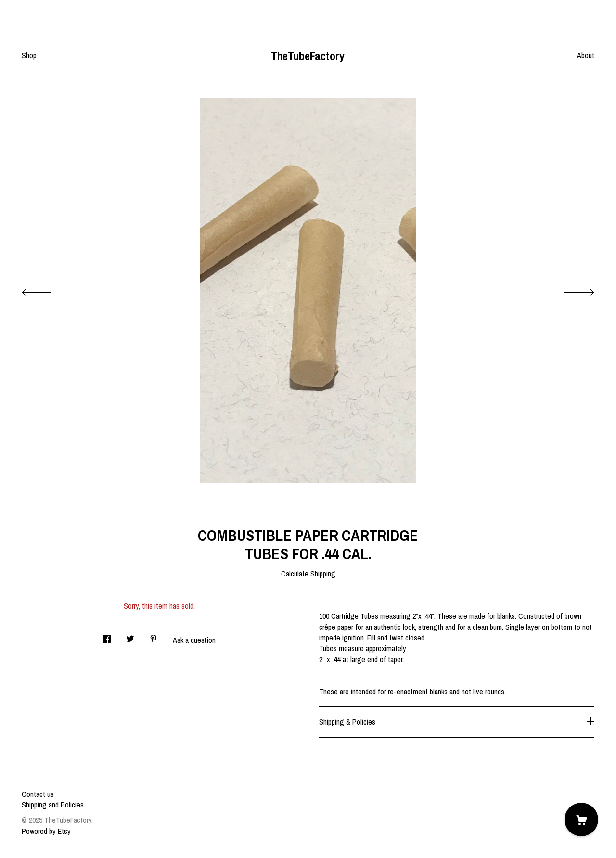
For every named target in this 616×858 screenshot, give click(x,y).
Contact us (38, 794)
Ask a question (194, 640)
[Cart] (581, 820)
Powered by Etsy (46, 831)
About (586, 55)
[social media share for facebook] (107, 636)
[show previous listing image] (46, 290)
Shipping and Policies (53, 805)
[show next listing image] (570, 290)
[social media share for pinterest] (154, 636)
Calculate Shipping (308, 574)
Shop (29, 55)
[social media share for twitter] (130, 636)
